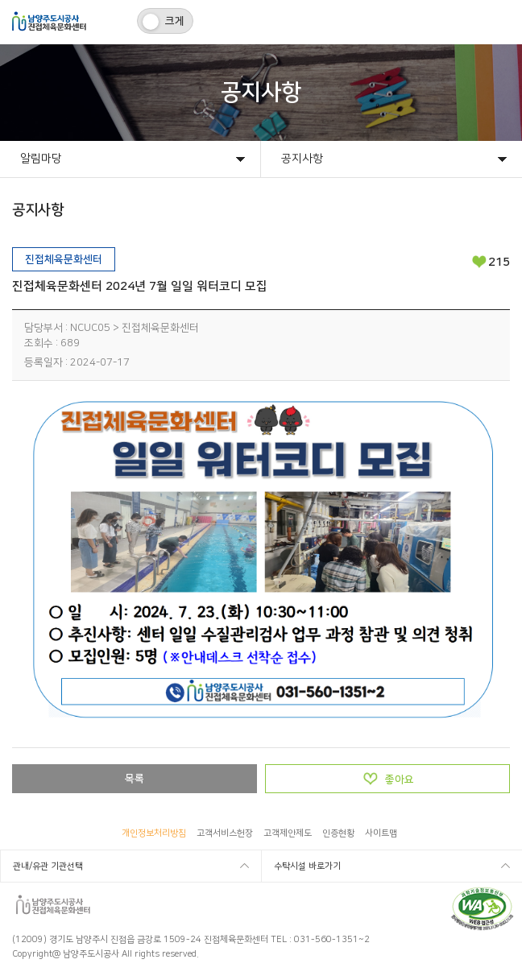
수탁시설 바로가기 (307, 866)
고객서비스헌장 (225, 833)
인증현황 (338, 833)
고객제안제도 (288, 833)
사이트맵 (381, 833)
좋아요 (400, 779)
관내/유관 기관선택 (48, 866)
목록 (135, 779)
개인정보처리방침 (154, 833)
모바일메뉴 (499, 22)
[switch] (165, 21)
